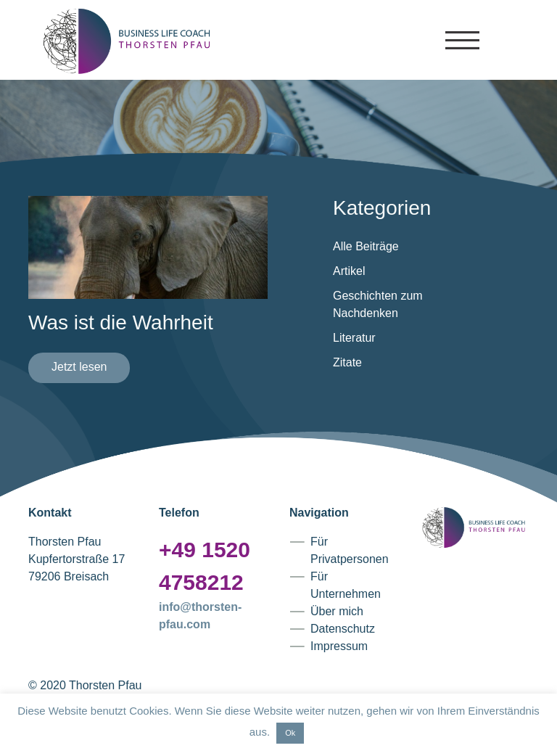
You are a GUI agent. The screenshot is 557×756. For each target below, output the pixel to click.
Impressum (339, 646)
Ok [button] (290, 733)
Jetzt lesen (79, 367)
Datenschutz (343, 629)
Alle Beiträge (366, 246)
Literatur (354, 338)
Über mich (337, 611)
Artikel (349, 271)
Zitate (347, 362)
